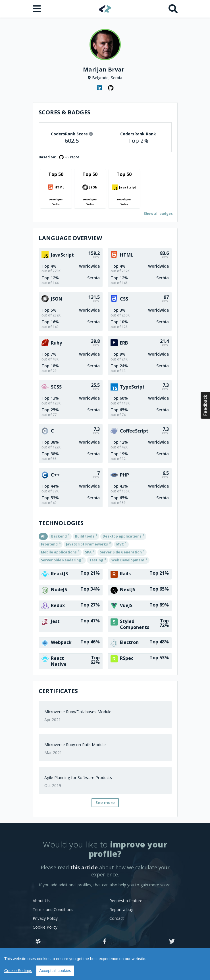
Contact (117, 918)
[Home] (105, 9)
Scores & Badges (65, 112)
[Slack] (38, 942)
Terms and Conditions (53, 909)
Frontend (51, 544)
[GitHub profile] (111, 88)
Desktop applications (123, 536)
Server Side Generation (122, 552)
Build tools (86, 536)
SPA (90, 552)
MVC (121, 544)
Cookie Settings (18, 971)
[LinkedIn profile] (99, 88)
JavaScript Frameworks (88, 544)
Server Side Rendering (62, 560)
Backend (60, 536)
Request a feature (126, 901)
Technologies (61, 523)
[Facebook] (105, 942)
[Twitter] (172, 942)
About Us (41, 901)
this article (84, 867)
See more (105, 802)
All (43, 536)
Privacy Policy (45, 918)
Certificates (58, 691)
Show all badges (158, 214)
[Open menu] (37, 9)
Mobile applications (60, 552)
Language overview (70, 238)
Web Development (129, 560)
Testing (97, 560)
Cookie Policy (45, 927)
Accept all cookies (55, 971)
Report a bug (121, 909)
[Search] (173, 9)
